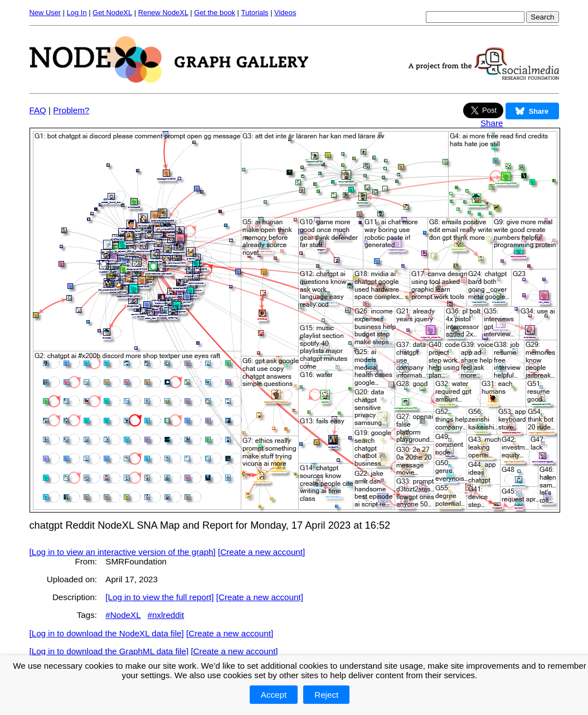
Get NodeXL (112, 13)
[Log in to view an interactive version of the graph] (123, 552)
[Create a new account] (261, 552)
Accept (274, 695)
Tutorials (255, 13)
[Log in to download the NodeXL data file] (107, 633)
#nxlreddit (166, 615)
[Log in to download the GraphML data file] (109, 651)
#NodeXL (123, 615)
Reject (326, 695)
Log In (77, 13)
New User (45, 13)
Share (492, 123)
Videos (285, 13)
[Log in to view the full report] (159, 597)
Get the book (215, 13)
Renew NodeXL (163, 13)
